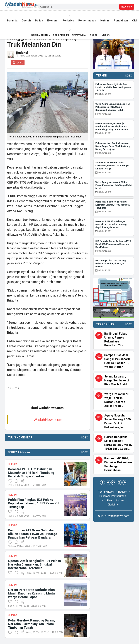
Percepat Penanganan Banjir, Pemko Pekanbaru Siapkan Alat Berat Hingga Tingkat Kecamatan (112, 127)
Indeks (105, 35)
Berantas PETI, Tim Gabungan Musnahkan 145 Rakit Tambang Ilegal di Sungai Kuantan (31, 473)
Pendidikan (121, 21)
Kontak (120, 500)
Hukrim (105, 21)
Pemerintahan (87, 21)
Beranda (12, 21)
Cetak (18, 63)
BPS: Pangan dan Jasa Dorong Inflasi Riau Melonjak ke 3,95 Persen (110, 264)
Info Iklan (107, 500)
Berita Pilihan (41, 35)
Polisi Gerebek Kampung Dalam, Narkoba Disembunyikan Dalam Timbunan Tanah (32, 624)
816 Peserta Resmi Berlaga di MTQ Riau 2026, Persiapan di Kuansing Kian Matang (113, 244)
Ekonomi (53, 21)
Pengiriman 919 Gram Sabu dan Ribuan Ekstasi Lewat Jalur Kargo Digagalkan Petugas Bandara (33, 534)
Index (84, 438)
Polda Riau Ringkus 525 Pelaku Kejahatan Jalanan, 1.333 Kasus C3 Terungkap (34, 503)
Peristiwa (68, 21)
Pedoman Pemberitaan (113, 496)
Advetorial (79, 35)
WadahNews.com (48, 420)
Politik (39, 21)
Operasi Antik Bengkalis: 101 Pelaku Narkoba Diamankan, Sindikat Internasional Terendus (35, 564)
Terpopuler (61, 35)
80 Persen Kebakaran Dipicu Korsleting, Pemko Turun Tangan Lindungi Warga (112, 166)
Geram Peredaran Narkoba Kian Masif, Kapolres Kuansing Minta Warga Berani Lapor (31, 593)
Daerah (26, 21)
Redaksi (123, 492)
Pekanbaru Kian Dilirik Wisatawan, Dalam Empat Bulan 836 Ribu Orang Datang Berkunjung (113, 146)
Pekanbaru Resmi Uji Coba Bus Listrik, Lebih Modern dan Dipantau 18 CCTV (113, 87)
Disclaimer (114, 505)
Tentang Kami (106, 492)
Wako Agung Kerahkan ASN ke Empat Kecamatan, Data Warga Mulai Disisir (113, 185)
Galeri (94, 35)
